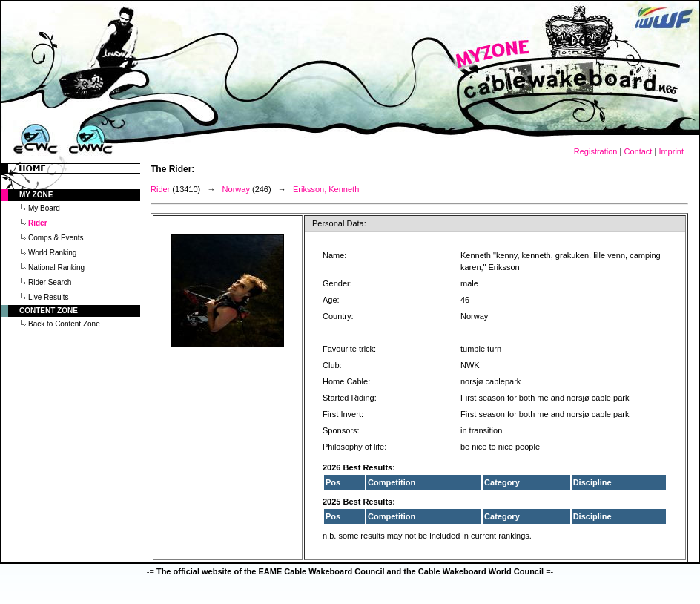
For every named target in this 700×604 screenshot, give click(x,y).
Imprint (671, 151)
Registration (596, 151)
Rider (160, 189)
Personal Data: (339, 223)
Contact (638, 151)
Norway (236, 189)
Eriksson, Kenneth (326, 189)
